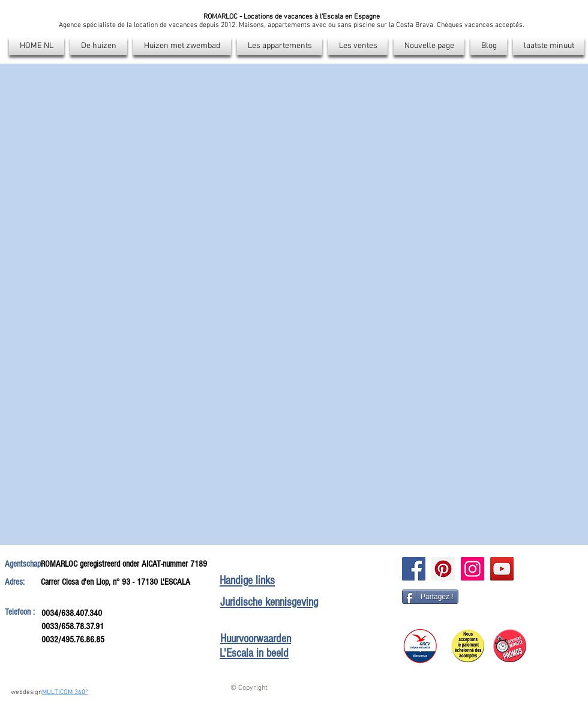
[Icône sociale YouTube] (502, 569)
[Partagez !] (430, 597)
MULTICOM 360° (65, 692)
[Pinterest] (443, 569)
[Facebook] (414, 569)
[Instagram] (472, 569)
